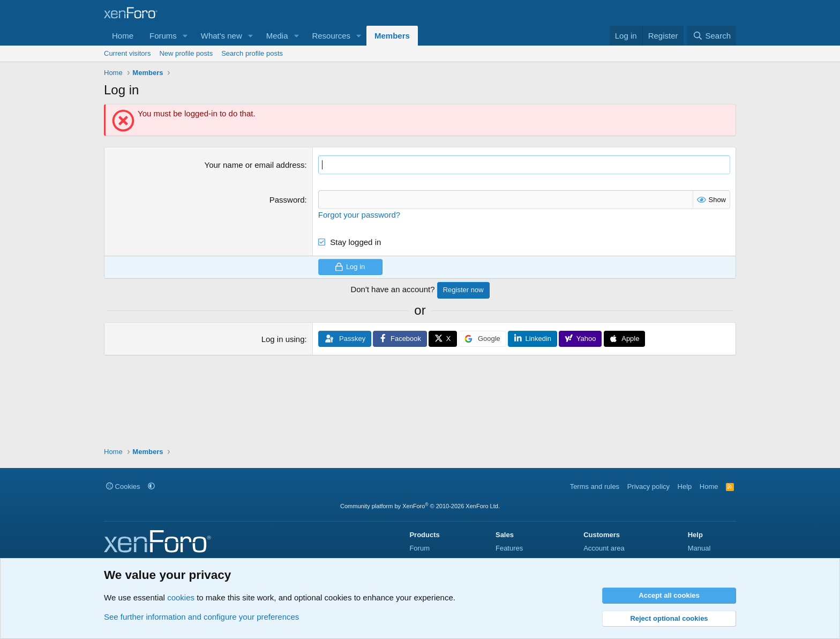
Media (277, 36)
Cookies (123, 486)
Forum (419, 548)
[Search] (712, 36)
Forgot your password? (359, 215)
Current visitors (127, 53)
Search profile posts (252, 53)
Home (123, 36)
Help (685, 486)
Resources (331, 36)
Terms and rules (595, 486)
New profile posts (186, 53)
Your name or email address (255, 165)
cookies (181, 597)
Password (287, 200)
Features (509, 548)
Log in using (283, 339)
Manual (699, 548)
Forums (163, 36)
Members (392, 36)
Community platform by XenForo (420, 506)
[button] (185, 36)
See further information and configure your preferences (201, 617)
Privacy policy (648, 486)
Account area (604, 548)
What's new (222, 36)
